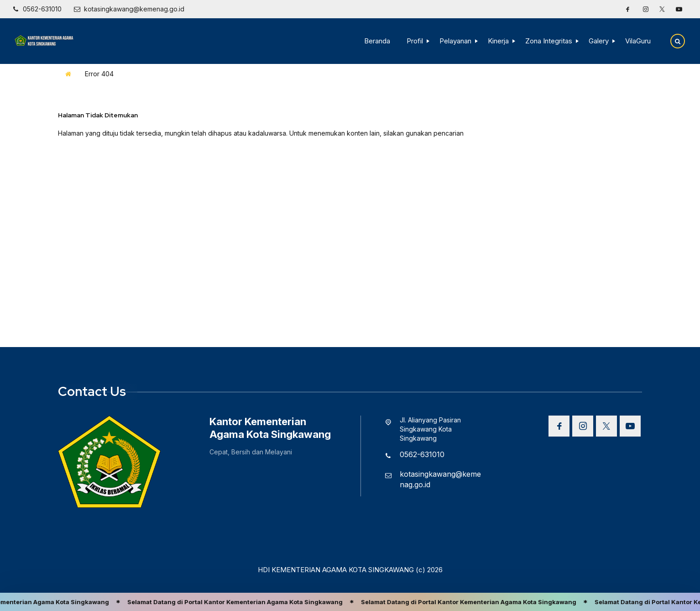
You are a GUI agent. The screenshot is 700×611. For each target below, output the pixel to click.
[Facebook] (627, 9)
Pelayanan (455, 41)
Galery (599, 41)
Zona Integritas (549, 41)
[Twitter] (662, 9)
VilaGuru (638, 41)
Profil (415, 41)
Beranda (377, 41)
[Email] (129, 9)
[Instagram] (646, 9)
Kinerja (498, 41)
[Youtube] (679, 9)
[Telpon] (37, 9)
